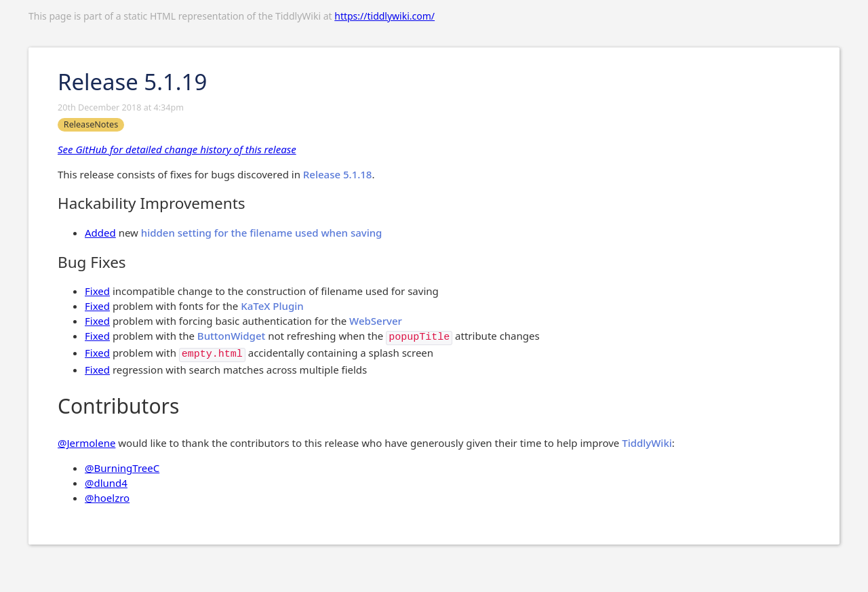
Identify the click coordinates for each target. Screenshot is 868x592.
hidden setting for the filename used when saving (262, 233)
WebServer (376, 321)
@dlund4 (106, 483)
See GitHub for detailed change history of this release (177, 149)
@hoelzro (107, 498)
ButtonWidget (231, 336)
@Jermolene (86, 443)
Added (100, 233)
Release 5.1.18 (338, 174)
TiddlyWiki (647, 443)
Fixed (97, 291)
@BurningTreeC (122, 468)
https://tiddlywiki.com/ (384, 16)
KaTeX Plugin (272, 306)
